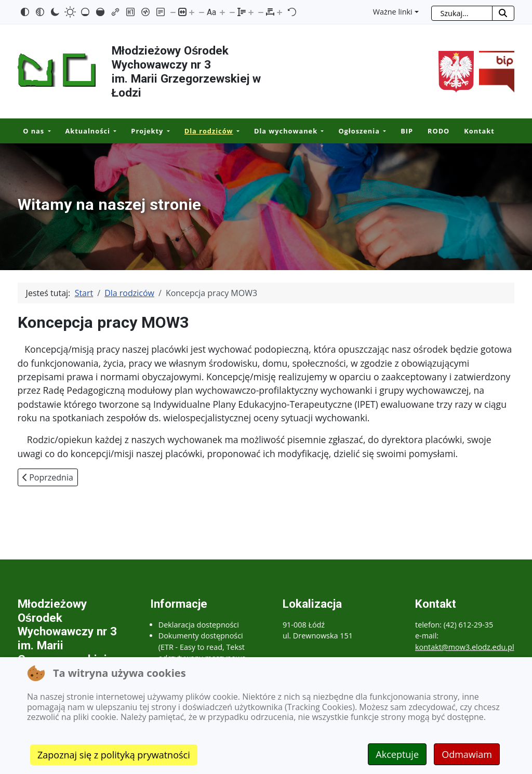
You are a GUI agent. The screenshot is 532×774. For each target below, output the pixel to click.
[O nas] (47, 131)
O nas (34, 131)
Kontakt (479, 131)
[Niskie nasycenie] (85, 12)
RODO (438, 131)
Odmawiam (467, 754)
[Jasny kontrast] (70, 12)
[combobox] (462, 13)
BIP (407, 131)
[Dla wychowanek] (321, 131)
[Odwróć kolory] (25, 12)
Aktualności (88, 131)
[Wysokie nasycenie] (100, 12)
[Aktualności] (113, 131)
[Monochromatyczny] (40, 12)
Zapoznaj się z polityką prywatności (114, 755)
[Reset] (292, 12)
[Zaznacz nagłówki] (130, 12)
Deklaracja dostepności (199, 625)
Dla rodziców (209, 131)
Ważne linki (393, 12)
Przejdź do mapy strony (8, 8)
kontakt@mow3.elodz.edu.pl (465, 647)
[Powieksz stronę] (192, 12)
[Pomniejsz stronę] (173, 12)
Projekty (147, 131)
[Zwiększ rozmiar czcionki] (222, 12)
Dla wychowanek (286, 131)
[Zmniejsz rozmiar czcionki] (202, 12)
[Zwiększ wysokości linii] (251, 12)
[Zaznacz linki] (115, 12)
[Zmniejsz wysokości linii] (232, 12)
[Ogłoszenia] (383, 131)
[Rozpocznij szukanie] (503, 13)
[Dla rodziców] (236, 131)
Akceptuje (397, 754)
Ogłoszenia (359, 131)
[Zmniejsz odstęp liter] (261, 12)
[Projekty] (166, 131)
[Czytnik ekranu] (145, 12)
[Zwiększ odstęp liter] (280, 12)
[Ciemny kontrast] (55, 12)
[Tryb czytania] (161, 12)
